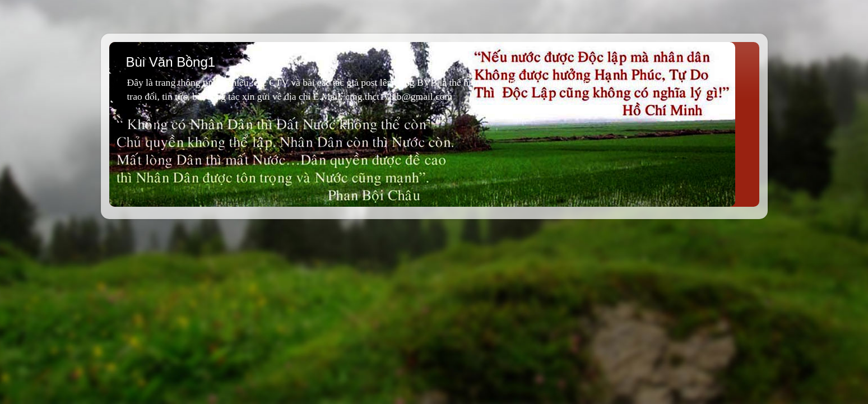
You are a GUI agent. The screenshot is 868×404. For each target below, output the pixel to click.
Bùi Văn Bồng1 (171, 62)
